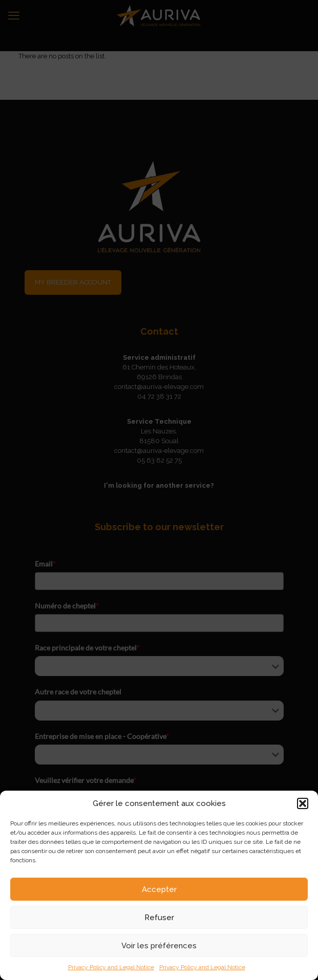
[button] (303, 803)
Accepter (159, 889)
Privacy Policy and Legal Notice (111, 967)
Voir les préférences (159, 946)
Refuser (159, 918)
